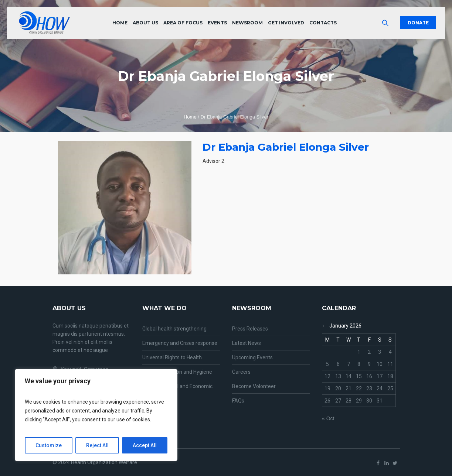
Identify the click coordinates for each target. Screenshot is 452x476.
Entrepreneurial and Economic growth (177, 390)
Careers (241, 372)
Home (190, 117)
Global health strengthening (174, 329)
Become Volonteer (254, 386)
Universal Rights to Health (172, 357)
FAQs (238, 401)
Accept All (145, 445)
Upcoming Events (252, 357)
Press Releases (250, 329)
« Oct (328, 418)
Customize (49, 445)
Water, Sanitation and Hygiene (177, 372)
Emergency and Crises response (180, 343)
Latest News (247, 343)
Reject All (97, 445)
